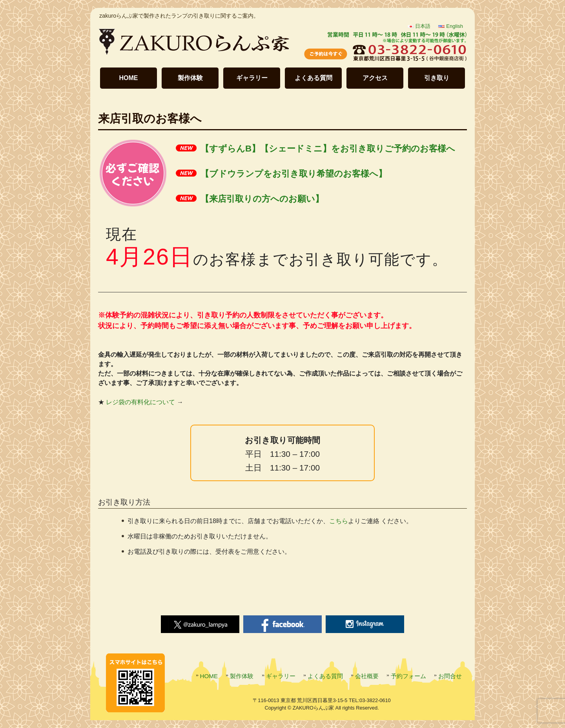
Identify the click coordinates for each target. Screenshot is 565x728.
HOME (129, 78)
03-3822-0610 (375, 700)
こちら (339, 521)
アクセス (375, 78)
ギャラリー (252, 78)
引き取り (437, 78)
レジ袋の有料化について (140, 402)
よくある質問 (313, 78)
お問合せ (450, 676)
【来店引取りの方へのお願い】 (262, 199)
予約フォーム (408, 676)
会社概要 (367, 676)
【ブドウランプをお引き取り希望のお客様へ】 (294, 174)
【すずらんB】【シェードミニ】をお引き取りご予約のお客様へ (328, 149)
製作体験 (190, 78)
